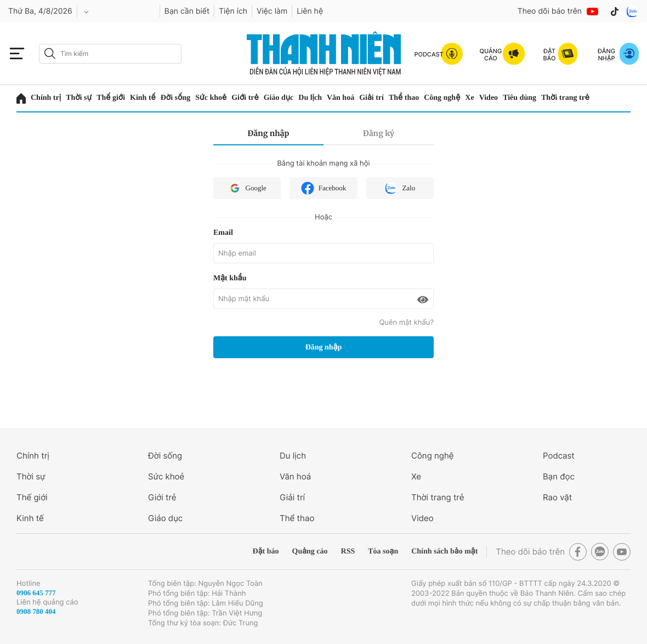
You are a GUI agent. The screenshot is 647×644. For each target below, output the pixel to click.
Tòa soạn (383, 552)
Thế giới (111, 98)
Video (489, 98)
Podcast (559, 456)
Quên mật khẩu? (406, 323)
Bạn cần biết (187, 11)
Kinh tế (143, 98)
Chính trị (46, 98)
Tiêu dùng (520, 98)
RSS (348, 552)
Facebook (324, 188)
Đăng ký (379, 133)
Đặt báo (266, 552)
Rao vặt (557, 497)
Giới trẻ (245, 98)
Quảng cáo (310, 552)
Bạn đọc (559, 476)
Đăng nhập (269, 133)
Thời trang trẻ (565, 98)
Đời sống (175, 98)
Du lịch (310, 98)
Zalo (400, 188)
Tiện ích (233, 11)
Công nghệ (442, 98)
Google (247, 188)
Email (223, 233)
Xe (469, 98)
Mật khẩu (230, 278)
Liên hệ (310, 11)
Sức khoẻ (211, 98)
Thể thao (404, 98)
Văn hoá (340, 98)
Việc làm (272, 11)
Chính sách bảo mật (444, 552)
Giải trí (371, 98)
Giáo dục (279, 98)
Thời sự (79, 98)
